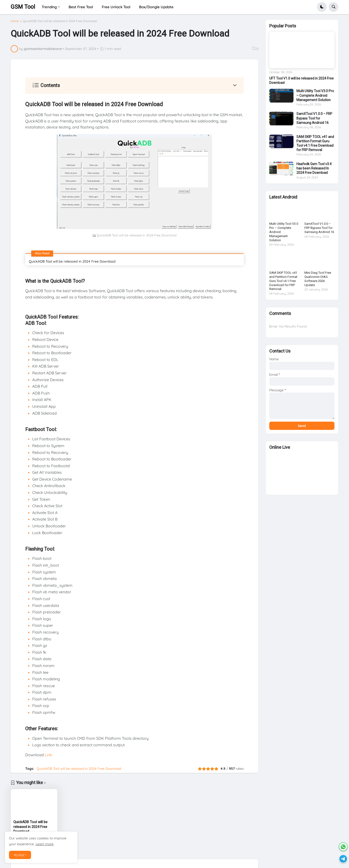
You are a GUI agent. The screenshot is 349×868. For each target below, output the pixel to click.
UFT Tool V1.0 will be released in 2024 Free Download (301, 82)
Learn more (45, 844)
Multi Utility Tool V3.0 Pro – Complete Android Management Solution (315, 97)
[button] (322, 7)
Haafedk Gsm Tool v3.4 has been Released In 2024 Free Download (314, 170)
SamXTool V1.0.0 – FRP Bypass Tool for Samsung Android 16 (314, 120)
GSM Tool (23, 7)
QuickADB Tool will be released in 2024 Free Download (60, 21)
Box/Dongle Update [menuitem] (156, 7)
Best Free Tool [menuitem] (81, 7)
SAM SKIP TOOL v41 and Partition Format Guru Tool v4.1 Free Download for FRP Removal (315, 145)
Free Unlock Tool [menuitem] (116, 7)
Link (48, 755)
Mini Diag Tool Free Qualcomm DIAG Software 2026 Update (318, 281)
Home (15, 21)
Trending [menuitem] (49, 7)
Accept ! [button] (20, 855)
